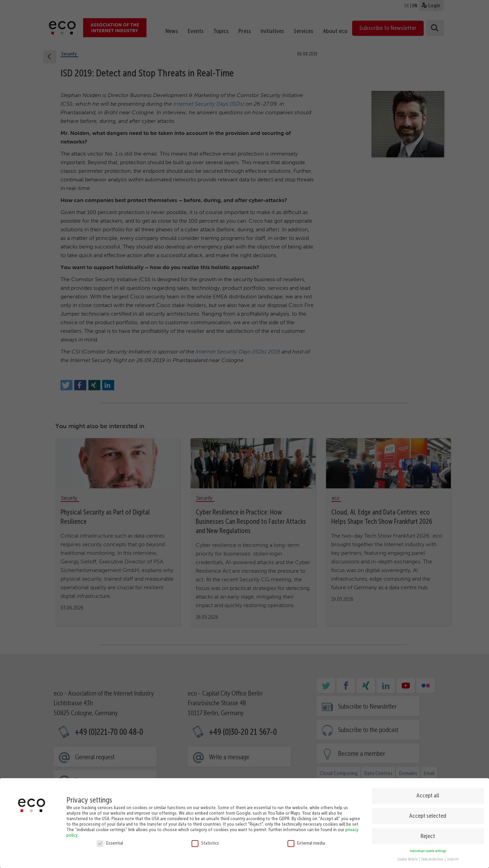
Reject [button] (428, 834)
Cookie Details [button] (408, 858)
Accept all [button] (428, 794)
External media (306, 841)
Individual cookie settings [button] (428, 849)
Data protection (433, 858)
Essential (110, 841)
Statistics (205, 841)
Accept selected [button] (428, 814)
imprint (453, 858)
